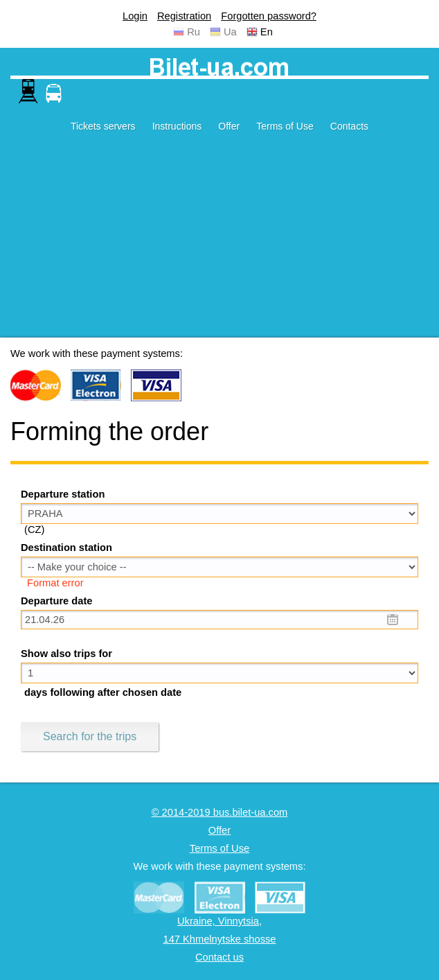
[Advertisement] (219, 240)
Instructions (177, 126)
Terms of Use (285, 126)
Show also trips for (66, 654)
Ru (194, 32)
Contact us (219, 957)
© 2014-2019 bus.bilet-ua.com (220, 812)
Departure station (63, 494)
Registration (184, 16)
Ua (230, 32)
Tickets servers (103, 126)
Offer (229, 126)
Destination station (66, 548)
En (267, 32)
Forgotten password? (269, 16)
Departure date (56, 601)
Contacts (349, 126)
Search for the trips (90, 736)
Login (135, 16)
